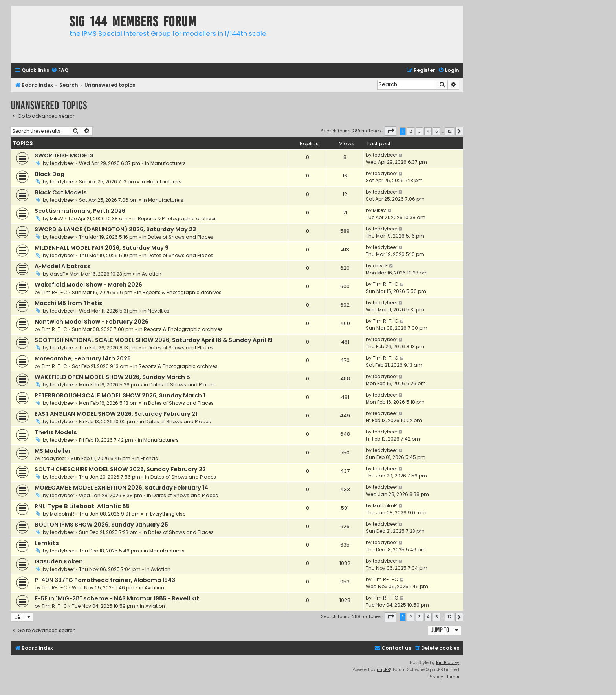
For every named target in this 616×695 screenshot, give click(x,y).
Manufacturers (168, 163)
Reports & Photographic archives (177, 219)
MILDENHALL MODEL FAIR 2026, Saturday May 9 (102, 248)
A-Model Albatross (63, 266)
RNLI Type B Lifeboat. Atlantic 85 (82, 506)
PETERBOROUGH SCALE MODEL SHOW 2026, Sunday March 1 (120, 395)
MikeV (57, 219)
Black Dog (49, 174)
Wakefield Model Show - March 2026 (88, 285)
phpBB (383, 670)
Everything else (168, 514)
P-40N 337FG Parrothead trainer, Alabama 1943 (105, 580)
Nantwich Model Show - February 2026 (92, 322)
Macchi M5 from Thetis (69, 303)
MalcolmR (62, 514)
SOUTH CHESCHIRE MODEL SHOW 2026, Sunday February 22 (120, 469)
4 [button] (428, 131)
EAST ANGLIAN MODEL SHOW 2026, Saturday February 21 (116, 414)
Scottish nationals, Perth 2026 (80, 211)
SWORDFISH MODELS (64, 155)
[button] (390, 131)
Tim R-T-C (54, 292)
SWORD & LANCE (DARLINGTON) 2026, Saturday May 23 (115, 229)
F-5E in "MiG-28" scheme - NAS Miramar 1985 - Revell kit (117, 598)
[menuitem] (60, 70)
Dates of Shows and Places (181, 237)
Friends (149, 458)
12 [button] (450, 131)
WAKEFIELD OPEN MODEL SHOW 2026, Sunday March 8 (112, 377)
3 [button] (419, 131)
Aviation (152, 274)
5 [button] (437, 131)
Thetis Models (56, 432)
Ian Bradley (448, 663)
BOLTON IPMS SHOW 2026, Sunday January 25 (101, 525)
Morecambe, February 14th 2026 (83, 358)
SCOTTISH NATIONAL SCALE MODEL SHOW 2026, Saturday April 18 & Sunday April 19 (154, 340)
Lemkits (47, 543)
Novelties (159, 311)
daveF (57, 274)
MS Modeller (53, 451)
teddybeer (62, 163)
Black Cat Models (61, 192)
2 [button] (411, 131)
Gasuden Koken (59, 561)
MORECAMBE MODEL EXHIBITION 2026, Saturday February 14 (121, 488)
